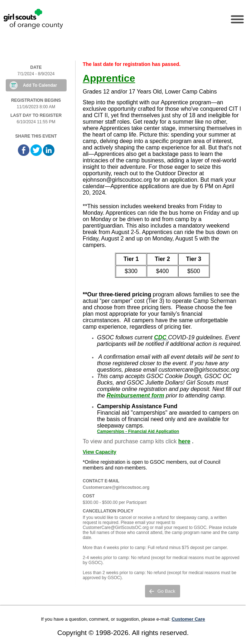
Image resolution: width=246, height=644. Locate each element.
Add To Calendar (40, 85)
